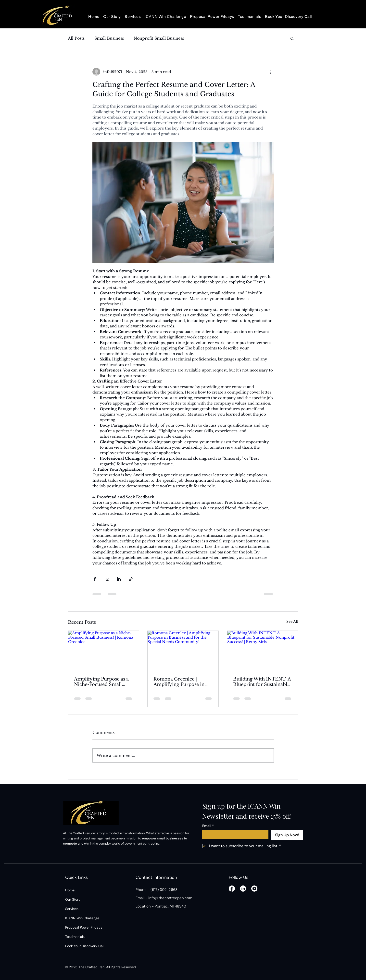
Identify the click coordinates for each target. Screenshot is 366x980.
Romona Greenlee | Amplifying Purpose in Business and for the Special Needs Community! (179, 682)
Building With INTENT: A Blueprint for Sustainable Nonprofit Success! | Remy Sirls (262, 682)
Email (208, 826)
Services (72, 909)
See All (292, 621)
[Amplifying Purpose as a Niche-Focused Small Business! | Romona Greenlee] (104, 651)
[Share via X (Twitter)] (107, 579)
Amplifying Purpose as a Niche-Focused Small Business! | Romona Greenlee (101, 682)
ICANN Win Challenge (82, 918)
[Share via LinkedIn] (119, 579)
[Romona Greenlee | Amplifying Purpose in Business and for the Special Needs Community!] (183, 651)
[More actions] (271, 72)
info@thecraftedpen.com (170, 898)
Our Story (73, 899)
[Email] (234, 834)
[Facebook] (232, 889)
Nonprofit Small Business (159, 38)
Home (70, 890)
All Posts (76, 38)
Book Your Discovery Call (85, 946)
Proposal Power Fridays (84, 927)
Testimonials (75, 937)
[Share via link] (131, 579)
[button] (292, 38)
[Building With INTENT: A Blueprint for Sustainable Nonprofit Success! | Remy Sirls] (263, 651)
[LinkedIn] (243, 889)
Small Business (109, 38)
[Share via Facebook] (95, 579)
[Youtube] (254, 889)
